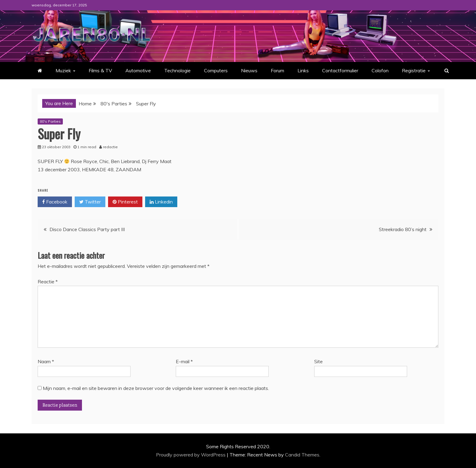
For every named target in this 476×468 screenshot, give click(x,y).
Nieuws (249, 70)
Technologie (177, 70)
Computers (216, 70)
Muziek (63, 70)
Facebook (55, 202)
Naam (46, 361)
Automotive (138, 70)
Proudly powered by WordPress (191, 455)
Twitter (90, 202)
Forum (277, 70)
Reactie (48, 282)
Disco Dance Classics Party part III (87, 229)
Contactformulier (340, 70)
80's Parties (50, 121)
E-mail (184, 361)
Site (318, 361)
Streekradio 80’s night (403, 229)
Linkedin (161, 202)
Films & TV (100, 70)
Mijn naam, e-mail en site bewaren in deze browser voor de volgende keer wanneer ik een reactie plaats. (156, 388)
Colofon (380, 70)
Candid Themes (302, 455)
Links (303, 70)
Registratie (414, 70)
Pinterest (125, 202)
